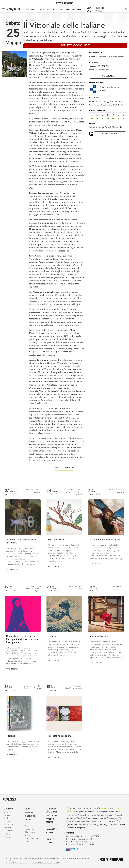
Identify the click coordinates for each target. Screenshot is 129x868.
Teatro (7, 834)
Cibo (27, 809)
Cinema (8, 815)
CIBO (33, 9)
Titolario (11, 736)
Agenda (50, 833)
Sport (28, 826)
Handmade (30, 832)
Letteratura (9, 825)
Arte (26, 21)
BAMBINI (41, 9)
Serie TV (8, 818)
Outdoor (30, 816)
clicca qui (91, 844)
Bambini (29, 813)
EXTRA (59, 9)
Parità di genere (50, 821)
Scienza (8, 837)
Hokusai (52, 636)
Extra (28, 820)
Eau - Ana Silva (56, 540)
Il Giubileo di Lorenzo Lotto (105, 540)
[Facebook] (68, 850)
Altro (27, 842)
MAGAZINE (70, 9)
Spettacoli (9, 831)
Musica (8, 828)
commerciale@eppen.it (84, 842)
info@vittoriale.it (102, 70)
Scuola (28, 823)
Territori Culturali (51, 810)
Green (28, 836)
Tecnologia (30, 829)
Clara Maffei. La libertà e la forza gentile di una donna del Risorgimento (22, 639)
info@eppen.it (83, 836)
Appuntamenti (32, 839)
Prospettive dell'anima (60, 736)
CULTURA (25, 9)
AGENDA (80, 9)
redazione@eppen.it (84, 839)
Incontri (8, 821)
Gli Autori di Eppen (53, 841)
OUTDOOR (50, 9)
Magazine (51, 829)
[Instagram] (71, 850)
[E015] (75, 850)
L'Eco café (51, 816)
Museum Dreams (99, 636)
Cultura (9, 809)
